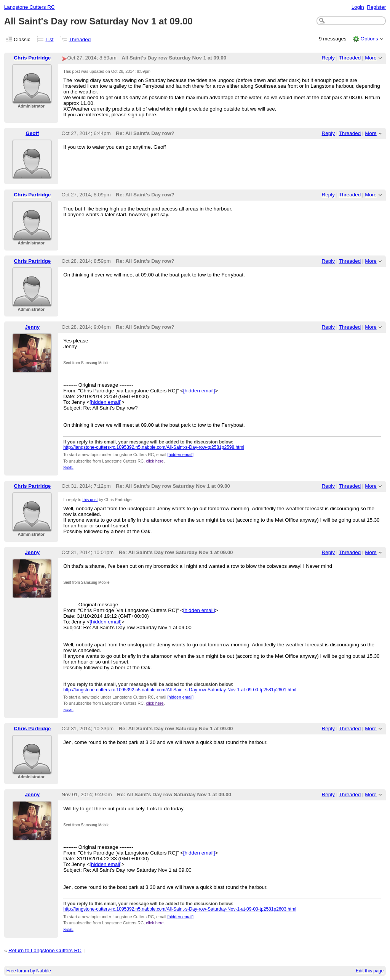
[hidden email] (199, 391)
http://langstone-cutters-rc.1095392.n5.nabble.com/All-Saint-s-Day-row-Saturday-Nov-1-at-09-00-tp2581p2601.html (180, 690)
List (50, 39)
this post (90, 500)
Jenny (32, 327)
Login (358, 7)
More (371, 58)
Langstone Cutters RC (30, 7)
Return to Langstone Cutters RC (45, 950)
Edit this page (370, 971)
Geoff (32, 133)
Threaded (80, 39)
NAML (68, 468)
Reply (328, 58)
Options (369, 39)
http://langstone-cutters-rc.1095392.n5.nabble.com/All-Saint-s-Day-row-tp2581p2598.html (154, 447)
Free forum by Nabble (29, 971)
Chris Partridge (32, 58)
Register (376, 7)
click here (155, 461)
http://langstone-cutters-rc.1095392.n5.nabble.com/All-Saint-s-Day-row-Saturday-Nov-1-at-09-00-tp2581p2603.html (180, 909)
